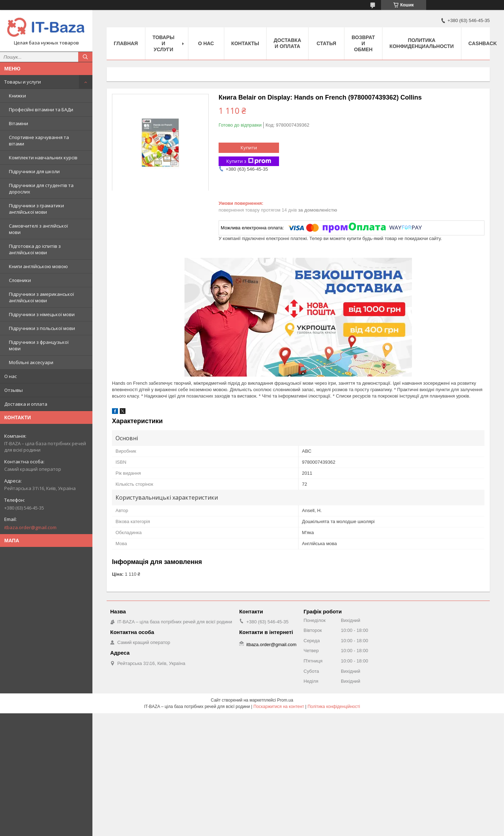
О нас (10, 376)
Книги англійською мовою (38, 266)
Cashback (483, 43)
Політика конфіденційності (334, 707)
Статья (326, 43)
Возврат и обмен (363, 43)
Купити (249, 148)
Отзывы (14, 390)
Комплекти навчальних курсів (43, 158)
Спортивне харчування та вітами (39, 140)
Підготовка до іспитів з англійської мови (35, 249)
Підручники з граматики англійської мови (36, 209)
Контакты (245, 43)
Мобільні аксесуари (31, 362)
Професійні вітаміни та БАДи (41, 110)
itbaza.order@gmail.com (30, 527)
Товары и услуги (23, 82)
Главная (126, 43)
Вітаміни (18, 123)
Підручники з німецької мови (42, 314)
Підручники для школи (34, 171)
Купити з (249, 161)
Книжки (17, 96)
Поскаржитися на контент (279, 707)
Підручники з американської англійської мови (41, 297)
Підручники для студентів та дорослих (41, 188)
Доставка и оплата (26, 404)
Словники (20, 280)
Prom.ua (285, 700)
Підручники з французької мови (39, 345)
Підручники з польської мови (42, 328)
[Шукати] (85, 57)
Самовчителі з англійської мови (38, 229)
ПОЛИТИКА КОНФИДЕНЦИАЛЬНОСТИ (422, 43)
